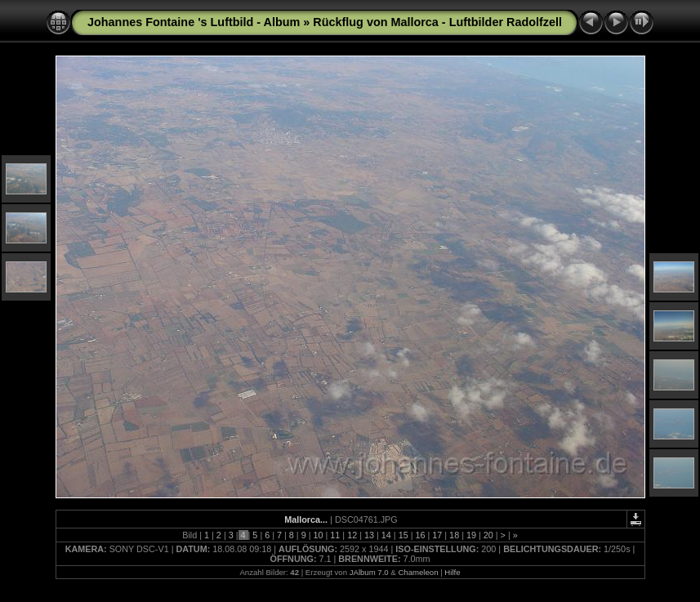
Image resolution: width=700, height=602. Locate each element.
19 (471, 535)
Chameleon (418, 572)
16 (420, 535)
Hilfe (452, 572)
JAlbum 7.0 (369, 572)
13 (369, 535)
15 (404, 535)
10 (319, 535)
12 (352, 535)
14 (386, 535)
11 (335, 535)
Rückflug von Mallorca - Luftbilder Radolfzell (437, 22)
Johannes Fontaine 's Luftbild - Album (194, 22)
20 (488, 535)
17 (437, 535)
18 (454, 535)
